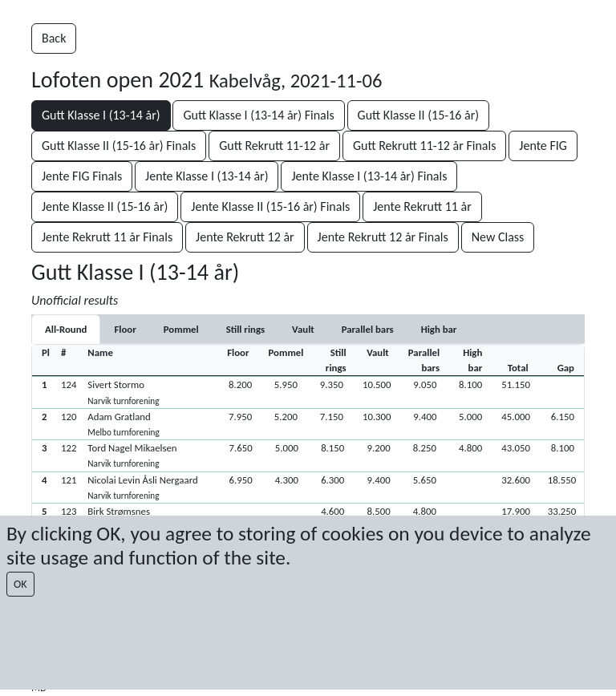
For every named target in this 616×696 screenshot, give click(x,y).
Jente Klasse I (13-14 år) (207, 176)
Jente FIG (543, 146)
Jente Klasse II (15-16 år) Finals (270, 206)
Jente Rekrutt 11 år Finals (107, 237)
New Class (498, 237)
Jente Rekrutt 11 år (422, 206)
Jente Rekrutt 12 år (245, 237)
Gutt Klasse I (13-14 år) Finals (258, 115)
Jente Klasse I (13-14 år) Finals (369, 176)
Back (54, 38)
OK (20, 584)
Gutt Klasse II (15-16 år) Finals (119, 146)
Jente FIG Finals (82, 176)
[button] (308, 392)
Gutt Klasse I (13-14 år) (101, 115)
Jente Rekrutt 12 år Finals (383, 237)
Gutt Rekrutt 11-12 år (274, 146)
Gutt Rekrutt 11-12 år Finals (425, 146)
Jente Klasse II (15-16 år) (105, 206)
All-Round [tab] (66, 329)
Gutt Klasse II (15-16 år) (419, 115)
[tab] (125, 329)
